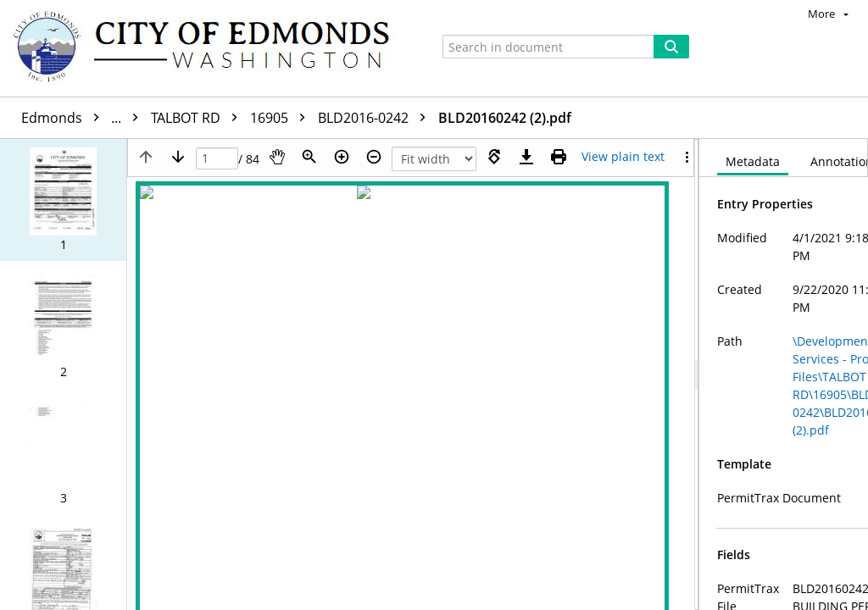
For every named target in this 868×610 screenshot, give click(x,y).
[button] (63, 200)
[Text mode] (623, 157)
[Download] (526, 157)
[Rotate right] (494, 157)
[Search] (671, 47)
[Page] (217, 159)
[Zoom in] (342, 157)
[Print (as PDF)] (559, 157)
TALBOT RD (198, 118)
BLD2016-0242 (376, 118)
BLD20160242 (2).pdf (505, 118)
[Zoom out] (374, 157)
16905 (282, 118)
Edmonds (84, 118)
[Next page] (178, 157)
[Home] (209, 48)
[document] (784, 374)
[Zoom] (309, 157)
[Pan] (277, 157)
